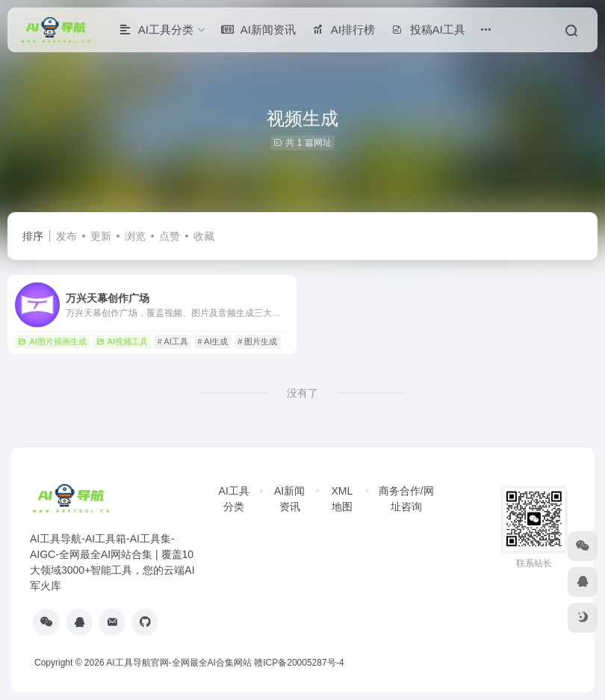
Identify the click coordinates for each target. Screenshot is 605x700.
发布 (66, 236)
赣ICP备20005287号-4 (299, 663)
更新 (101, 236)
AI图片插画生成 (52, 341)
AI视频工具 (122, 341)
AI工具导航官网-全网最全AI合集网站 (179, 663)
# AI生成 (213, 341)
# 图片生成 (257, 341)
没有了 (302, 393)
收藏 (204, 236)
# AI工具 (173, 341)
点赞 (170, 236)
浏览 (135, 236)
